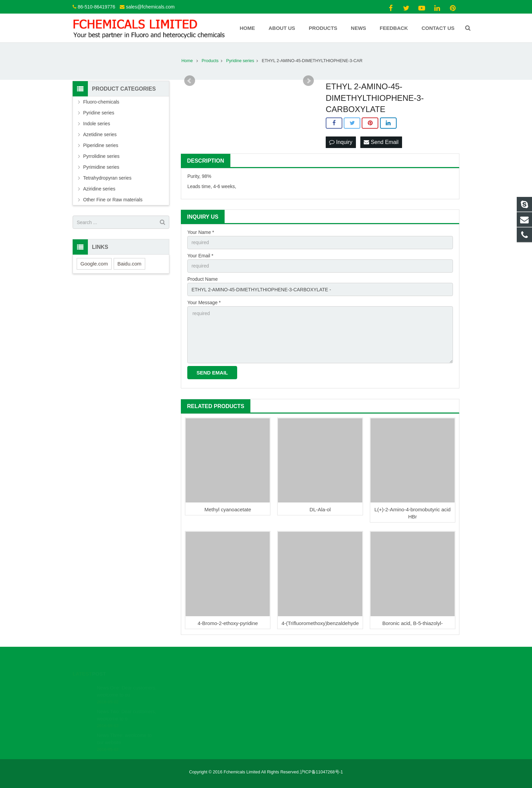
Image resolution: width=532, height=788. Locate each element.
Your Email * (200, 256)
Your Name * (201, 232)
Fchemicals (289, 706)
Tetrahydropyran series (107, 178)
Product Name (202, 279)
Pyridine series (99, 113)
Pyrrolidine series (101, 156)
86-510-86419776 (97, 7)
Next (308, 81)
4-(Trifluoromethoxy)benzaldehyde (320, 623)
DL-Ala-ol (320, 509)
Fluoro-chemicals (101, 102)
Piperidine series (101, 145)
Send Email (381, 142)
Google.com (94, 264)
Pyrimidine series (101, 167)
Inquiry (341, 142)
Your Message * (204, 303)
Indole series (97, 124)
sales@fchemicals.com (150, 7)
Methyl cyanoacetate (228, 509)
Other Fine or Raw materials (113, 200)
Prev (190, 81)
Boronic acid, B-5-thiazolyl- (413, 623)
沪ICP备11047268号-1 (321, 772)
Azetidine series (100, 134)
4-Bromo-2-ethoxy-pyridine (228, 623)
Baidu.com (129, 264)
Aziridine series (99, 189)
